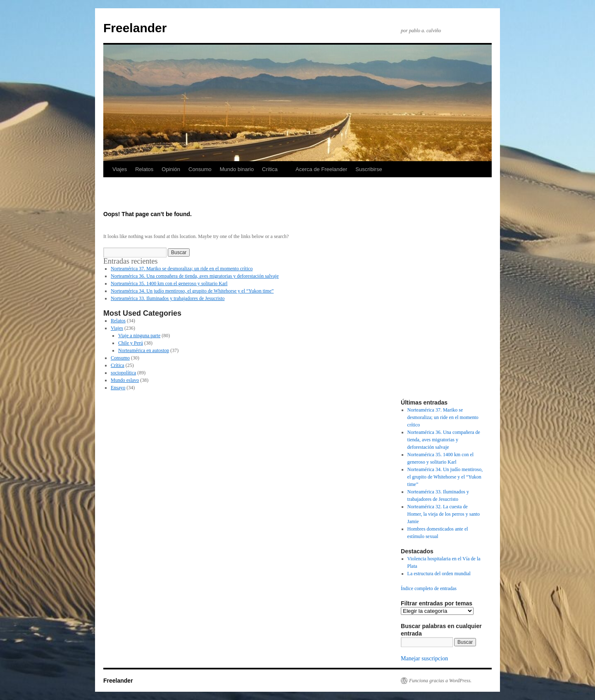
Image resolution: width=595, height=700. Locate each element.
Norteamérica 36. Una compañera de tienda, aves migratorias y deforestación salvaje (195, 276)
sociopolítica (123, 373)
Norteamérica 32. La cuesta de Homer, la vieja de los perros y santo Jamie (444, 514)
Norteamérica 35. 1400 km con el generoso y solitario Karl (169, 283)
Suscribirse (369, 169)
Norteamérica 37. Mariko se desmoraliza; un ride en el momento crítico (182, 269)
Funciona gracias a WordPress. (440, 681)
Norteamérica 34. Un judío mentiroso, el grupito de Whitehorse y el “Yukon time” (192, 291)
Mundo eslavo (125, 380)
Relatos (144, 169)
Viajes (120, 169)
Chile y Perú (131, 343)
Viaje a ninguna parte (139, 336)
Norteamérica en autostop (144, 350)
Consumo (200, 169)
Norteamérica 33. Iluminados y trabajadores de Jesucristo (168, 298)
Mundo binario (237, 169)
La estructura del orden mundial (439, 574)
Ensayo (118, 388)
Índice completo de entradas (429, 588)
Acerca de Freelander (321, 169)
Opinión (171, 169)
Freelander (135, 28)
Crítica (270, 169)
